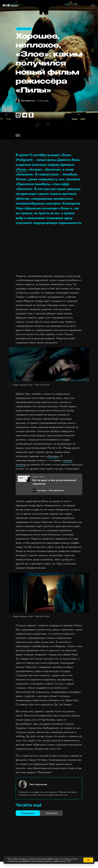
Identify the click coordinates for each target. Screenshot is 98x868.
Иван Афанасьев (29, 101)
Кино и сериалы (25, 29)
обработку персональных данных (38, 861)
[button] (93, 6)
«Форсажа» (54, 457)
